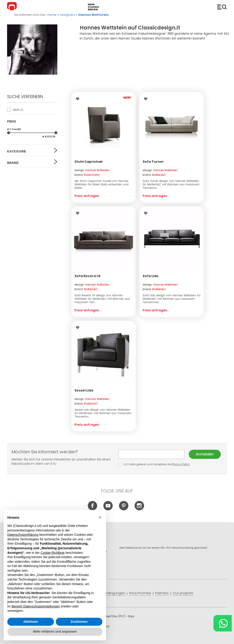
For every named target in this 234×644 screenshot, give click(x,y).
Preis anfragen (87, 196)
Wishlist (79, 99)
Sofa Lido (151, 276)
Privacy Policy (181, 464)
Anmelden (205, 454)
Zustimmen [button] (79, 622)
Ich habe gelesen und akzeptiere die (154, 464)
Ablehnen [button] (31, 622)
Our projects (183, 593)
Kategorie (17, 151)
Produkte (222, 7)
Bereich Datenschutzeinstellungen (36, 606)
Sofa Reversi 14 (88, 276)
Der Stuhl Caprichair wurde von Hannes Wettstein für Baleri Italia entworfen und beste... (101, 184)
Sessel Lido (84, 390)
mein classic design (93, 7)
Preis (12, 121)
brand (87, 175)
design (92, 170)
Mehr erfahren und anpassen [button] (55, 632)
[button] (100, 518)
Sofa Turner (153, 162)
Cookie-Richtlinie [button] (52, 553)
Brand (13, 163)
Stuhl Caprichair (89, 162)
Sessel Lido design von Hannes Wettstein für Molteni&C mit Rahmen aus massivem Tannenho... (103, 413)
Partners (162, 593)
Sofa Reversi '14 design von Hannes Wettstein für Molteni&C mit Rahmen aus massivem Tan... (102, 299)
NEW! (15, 110)
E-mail (151, 454)
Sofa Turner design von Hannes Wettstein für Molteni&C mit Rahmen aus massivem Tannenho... (171, 184)
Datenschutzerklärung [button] (23, 535)
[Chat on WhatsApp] (223, 623)
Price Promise (140, 593)
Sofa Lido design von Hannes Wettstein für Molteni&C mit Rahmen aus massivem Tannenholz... (172, 299)
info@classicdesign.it (82, 637)
